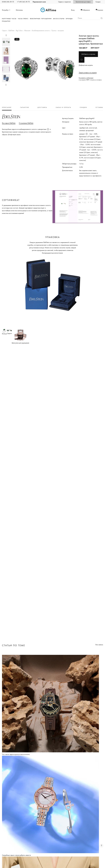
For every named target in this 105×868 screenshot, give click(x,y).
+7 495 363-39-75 (23, 2)
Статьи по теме (14, 645)
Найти (102, 18)
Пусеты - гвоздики (58, 31)
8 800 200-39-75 (8, 2)
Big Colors (19, 31)
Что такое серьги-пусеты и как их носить (16, 754)
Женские (27, 31)
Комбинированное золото (41, 31)
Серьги (4, 31)
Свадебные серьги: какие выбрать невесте (16, 855)
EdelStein (11, 31)
